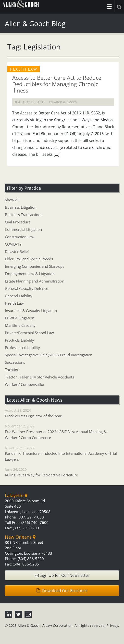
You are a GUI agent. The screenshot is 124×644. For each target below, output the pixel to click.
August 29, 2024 (62, 413)
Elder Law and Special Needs (29, 259)
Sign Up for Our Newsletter (62, 575)
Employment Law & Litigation (30, 274)
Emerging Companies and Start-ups (35, 266)
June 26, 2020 (62, 472)
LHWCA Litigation (20, 318)
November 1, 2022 (62, 454)
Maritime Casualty (20, 325)
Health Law (14, 303)
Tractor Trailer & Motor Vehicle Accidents (39, 377)
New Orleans (20, 537)
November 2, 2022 (62, 432)
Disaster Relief (17, 251)
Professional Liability (22, 347)
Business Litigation (21, 207)
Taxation (12, 370)
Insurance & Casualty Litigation (31, 311)
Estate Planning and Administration (35, 281)
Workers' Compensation (25, 384)
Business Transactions (24, 215)
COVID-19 (13, 244)
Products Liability (19, 340)
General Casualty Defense (26, 288)
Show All (12, 200)
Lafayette (16, 495)
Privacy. (113, 625)
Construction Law (20, 237)
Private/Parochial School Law (29, 333)
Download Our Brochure (62, 591)
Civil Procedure (18, 222)
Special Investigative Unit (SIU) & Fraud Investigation (49, 355)
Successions (15, 362)
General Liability (19, 296)
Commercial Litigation (23, 229)
